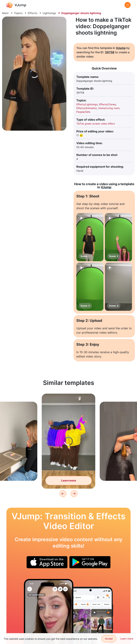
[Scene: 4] (118, 287)
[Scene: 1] (90, 237)
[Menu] (128, 5)
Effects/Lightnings (87, 104)
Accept (109, 639)
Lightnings (49, 13)
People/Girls (83, 112)
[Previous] (63, 494)
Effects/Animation (87, 108)
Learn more (127, 639)
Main (5, 13)
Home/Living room (109, 108)
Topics (18, 13)
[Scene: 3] (90, 287)
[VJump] (16, 5)
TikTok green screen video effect (96, 124)
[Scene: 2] (118, 237)
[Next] (74, 494)
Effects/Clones (107, 104)
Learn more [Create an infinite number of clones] (69, 481)
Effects (33, 13)
